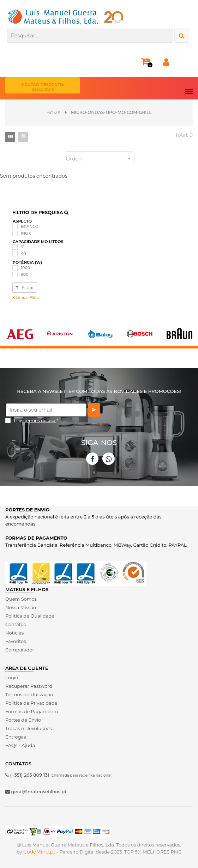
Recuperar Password (29, 686)
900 (25, 274)
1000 (25, 268)
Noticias (14, 633)
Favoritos (16, 641)
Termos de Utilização (29, 694)
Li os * (36, 421)
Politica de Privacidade (31, 703)
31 (23, 247)
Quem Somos (21, 599)
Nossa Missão (21, 607)
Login (12, 678)
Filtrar (25, 287)
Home (53, 113)
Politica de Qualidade (30, 616)
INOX (26, 233)
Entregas (16, 737)
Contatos (16, 624)
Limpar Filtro (26, 298)
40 (23, 254)
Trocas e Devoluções (29, 728)
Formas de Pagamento (32, 711)
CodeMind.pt (39, 852)
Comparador (20, 650)
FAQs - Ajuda (20, 745)
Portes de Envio (23, 720)
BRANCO (30, 226)
